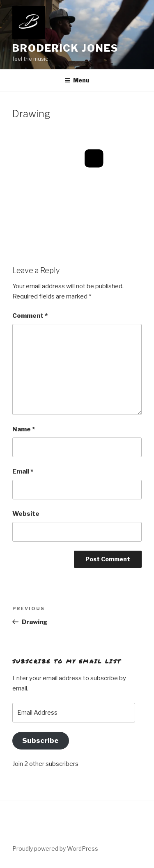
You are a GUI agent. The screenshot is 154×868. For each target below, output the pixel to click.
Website (26, 514)
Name (24, 429)
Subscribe (40, 740)
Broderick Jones (65, 48)
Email (23, 472)
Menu (77, 80)
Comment (30, 316)
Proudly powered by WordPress (55, 849)
